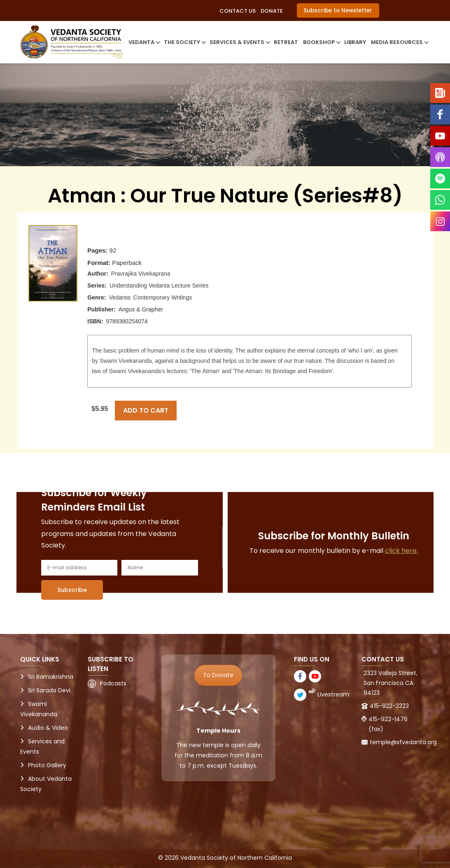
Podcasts (113, 683)
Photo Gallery (47, 765)
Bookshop (321, 42)
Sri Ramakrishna (51, 677)
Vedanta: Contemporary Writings (150, 297)
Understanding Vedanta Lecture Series (159, 285)
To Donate (218, 675)
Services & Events (239, 42)
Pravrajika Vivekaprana (141, 274)
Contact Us (238, 11)
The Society (184, 42)
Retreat (286, 42)
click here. (401, 551)
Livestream (333, 694)
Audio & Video (48, 728)
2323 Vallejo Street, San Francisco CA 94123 (391, 683)
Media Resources (399, 42)
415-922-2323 (389, 706)
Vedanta (144, 42)
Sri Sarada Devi (49, 690)
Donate (272, 11)
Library (355, 42)
